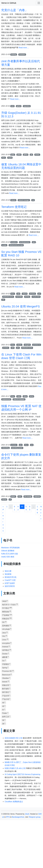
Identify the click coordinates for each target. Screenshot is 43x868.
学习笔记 (7, 608)
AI (4, 709)
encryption (7, 643)
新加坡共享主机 (11, 577)
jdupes (13, 496)
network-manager (24, 200)
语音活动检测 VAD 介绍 (14, 738)
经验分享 (6, 685)
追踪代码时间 (10, 586)
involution (22, 55)
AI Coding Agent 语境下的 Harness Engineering (22, 774)
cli (10, 500)
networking (5, 448)
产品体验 (7, 615)
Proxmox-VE (8, 671)
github (19, 106)
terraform (14, 242)
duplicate (37, 496)
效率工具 (6, 716)
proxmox (32, 294)
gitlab (19, 155)
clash (19, 396)
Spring (5, 667)
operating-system (17, 448)
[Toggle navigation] (39, 3)
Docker (5, 653)
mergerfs (27, 345)
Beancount (7, 675)
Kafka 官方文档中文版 (10, 554)
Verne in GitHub (9, 3)
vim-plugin (7, 629)
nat (32, 445)
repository (27, 106)
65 (30, 508)
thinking (14, 55)
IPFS (8, 817)
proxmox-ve (37, 345)
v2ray (25, 396)
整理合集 (7, 611)
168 (37, 510)
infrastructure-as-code (16, 245)
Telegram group (35, 817)
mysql (10, 158)
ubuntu (13, 200)
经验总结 (7, 618)
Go (4, 660)
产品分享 (6, 696)
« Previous (3, 519)
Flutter (5, 713)
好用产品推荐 (10, 583)
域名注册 (8, 571)
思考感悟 (7, 625)
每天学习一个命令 (10, 604)
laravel (6, 681)
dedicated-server (8, 297)
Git (4, 622)
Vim (5, 636)
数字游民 (6, 688)
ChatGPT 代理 (10, 580)
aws (34, 242)
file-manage (28, 496)
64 (26, 508)
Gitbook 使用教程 (8, 551)
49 (4, 702)
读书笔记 (7, 650)
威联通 (5, 657)
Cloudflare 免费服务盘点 (14, 802)
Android (6, 646)
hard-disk (19, 297)
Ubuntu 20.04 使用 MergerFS (20, 306)
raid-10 (25, 294)
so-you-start (36, 297)
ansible (4, 245)
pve (39, 294)
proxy (32, 396)
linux (4, 158)
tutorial (4, 500)
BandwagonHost (18, 817)
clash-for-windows (19, 399)
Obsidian (6, 678)
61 (14, 508)
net (33, 200)
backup (27, 297)
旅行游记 (6, 692)
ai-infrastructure (25, 242)
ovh (3, 300)
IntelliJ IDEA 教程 (8, 557)
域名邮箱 (8, 574)
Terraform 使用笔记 (14, 207)
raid (18, 294)
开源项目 (6, 664)
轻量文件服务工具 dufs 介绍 (15, 768)
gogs (13, 155)
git (31, 155)
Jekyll (5, 601)
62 (18, 508)
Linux (5, 639)
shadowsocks (6, 399)
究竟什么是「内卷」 (15, 10)
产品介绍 (6, 699)
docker (37, 155)
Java (5, 632)
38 (4, 720)
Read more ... (24, 48)
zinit (12, 106)
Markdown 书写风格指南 (10, 548)
